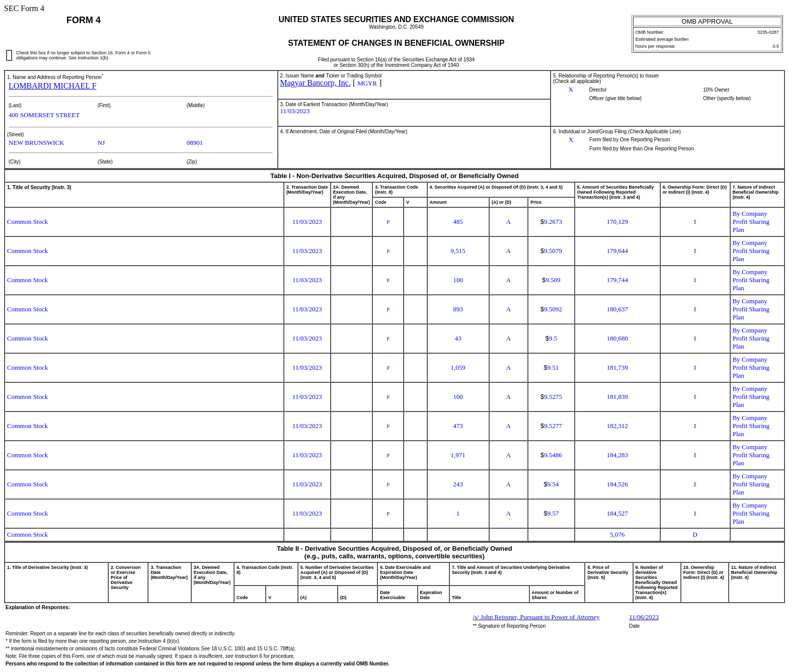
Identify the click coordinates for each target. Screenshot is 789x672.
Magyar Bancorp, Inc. (315, 83)
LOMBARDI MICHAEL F (53, 86)
